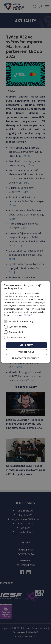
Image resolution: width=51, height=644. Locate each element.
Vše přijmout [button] (26, 345)
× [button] (45, 284)
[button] (26, 358)
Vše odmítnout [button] (26, 352)
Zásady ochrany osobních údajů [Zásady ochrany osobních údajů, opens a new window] (18, 315)
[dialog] (25, 322)
